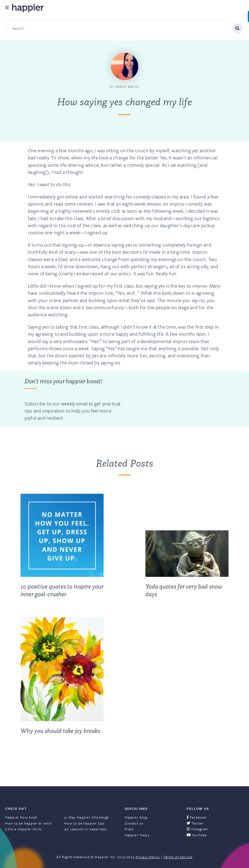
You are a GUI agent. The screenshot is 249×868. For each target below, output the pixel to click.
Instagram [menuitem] (197, 829)
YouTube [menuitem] (197, 835)
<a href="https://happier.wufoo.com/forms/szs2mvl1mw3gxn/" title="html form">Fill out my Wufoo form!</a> (173, 399)
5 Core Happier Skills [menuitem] (24, 829)
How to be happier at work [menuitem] (29, 823)
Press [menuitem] (129, 829)
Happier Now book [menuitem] (21, 817)
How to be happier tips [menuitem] (84, 823)
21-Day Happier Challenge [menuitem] (87, 817)
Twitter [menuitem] (195, 823)
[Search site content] (117, 28)
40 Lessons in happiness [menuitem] (85, 829)
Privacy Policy (148, 857)
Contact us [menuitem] (134, 823)
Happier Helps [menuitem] (137, 835)
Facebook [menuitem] (197, 817)
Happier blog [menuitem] (136, 817)
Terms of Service (178, 857)
